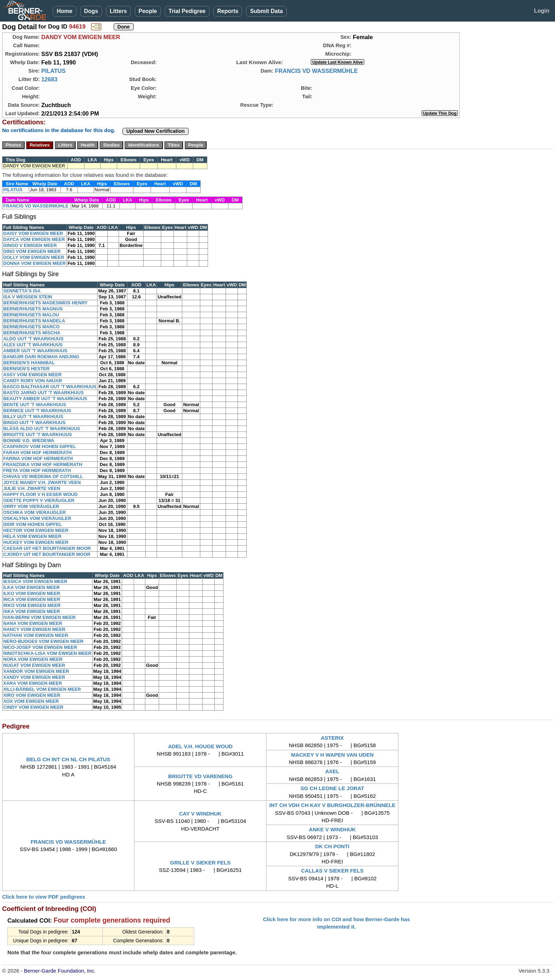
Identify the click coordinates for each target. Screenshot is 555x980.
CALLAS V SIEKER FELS (333, 871)
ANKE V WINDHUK (332, 829)
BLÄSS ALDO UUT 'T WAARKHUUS (42, 429)
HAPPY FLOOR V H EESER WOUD (40, 494)
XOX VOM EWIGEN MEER (31, 701)
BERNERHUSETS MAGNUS (33, 309)
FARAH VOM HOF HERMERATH (37, 452)
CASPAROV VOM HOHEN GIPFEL (40, 446)
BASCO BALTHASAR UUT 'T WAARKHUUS (50, 387)
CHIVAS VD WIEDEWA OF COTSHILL (43, 476)
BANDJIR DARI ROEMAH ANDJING (41, 357)
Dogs (91, 11)
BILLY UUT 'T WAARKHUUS (33, 417)
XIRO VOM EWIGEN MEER (32, 695)
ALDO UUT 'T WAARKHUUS (33, 339)
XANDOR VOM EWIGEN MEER (36, 671)
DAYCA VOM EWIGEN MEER (34, 239)
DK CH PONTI (333, 846)
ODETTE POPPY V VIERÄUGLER (39, 500)
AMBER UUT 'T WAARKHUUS (35, 351)
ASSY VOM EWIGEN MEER (32, 375)
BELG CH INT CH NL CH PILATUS (68, 759)
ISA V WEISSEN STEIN (28, 297)
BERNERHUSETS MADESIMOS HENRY (45, 303)
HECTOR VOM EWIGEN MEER (36, 530)
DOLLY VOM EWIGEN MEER (34, 257)
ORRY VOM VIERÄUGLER (31, 506)
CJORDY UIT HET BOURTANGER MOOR (47, 554)
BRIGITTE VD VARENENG (200, 776)
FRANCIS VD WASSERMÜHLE (316, 71)
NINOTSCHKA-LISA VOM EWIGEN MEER (47, 653)
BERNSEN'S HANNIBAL (29, 363)
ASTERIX (332, 738)
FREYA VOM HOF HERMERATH (37, 470)
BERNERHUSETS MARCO (31, 327)
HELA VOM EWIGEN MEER (32, 536)
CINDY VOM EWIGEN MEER (33, 707)
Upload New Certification (156, 131)
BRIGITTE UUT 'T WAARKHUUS (37, 435)
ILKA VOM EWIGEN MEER (31, 587)
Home (64, 11)
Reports (228, 11)
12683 (49, 79)
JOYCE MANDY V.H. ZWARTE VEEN (42, 482)
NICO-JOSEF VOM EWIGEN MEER (40, 647)
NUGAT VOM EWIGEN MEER (34, 665)
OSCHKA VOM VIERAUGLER (34, 512)
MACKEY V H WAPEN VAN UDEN (332, 755)
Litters (118, 11)
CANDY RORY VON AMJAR (33, 381)
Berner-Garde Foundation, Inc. (60, 971)
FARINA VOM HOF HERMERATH (38, 458)
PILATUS (53, 71)
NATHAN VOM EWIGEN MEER (36, 635)
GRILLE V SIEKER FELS (200, 863)
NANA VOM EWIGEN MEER (33, 623)
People (148, 11)
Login (542, 11)
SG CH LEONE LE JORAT (332, 788)
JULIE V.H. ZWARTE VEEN (32, 488)
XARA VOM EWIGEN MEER (33, 683)
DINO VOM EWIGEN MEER (32, 251)
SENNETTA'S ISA (22, 291)
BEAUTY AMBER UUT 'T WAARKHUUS (45, 399)
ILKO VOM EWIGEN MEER (32, 593)
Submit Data (266, 11)
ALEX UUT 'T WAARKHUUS (33, 345)
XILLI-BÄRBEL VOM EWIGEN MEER (42, 689)
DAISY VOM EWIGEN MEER (33, 233)
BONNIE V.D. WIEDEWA (29, 441)
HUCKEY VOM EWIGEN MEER (36, 542)
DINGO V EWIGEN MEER (30, 245)
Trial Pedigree (187, 11)
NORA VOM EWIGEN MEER (33, 659)
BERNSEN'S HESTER (26, 369)
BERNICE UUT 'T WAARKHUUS (37, 411)
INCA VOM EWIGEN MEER (32, 599)
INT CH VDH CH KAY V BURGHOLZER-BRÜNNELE (332, 805)
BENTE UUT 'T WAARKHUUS (35, 405)
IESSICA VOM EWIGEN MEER (35, 581)
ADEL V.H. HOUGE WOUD (200, 746)
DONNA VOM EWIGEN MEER (34, 263)
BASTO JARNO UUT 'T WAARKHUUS (43, 393)
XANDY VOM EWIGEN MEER (34, 677)
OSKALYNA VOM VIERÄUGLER (37, 518)
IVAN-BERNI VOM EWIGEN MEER (39, 617)
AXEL (332, 771)
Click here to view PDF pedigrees (44, 897)
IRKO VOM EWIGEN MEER (32, 605)
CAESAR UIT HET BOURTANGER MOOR (47, 548)
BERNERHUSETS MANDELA (34, 321)
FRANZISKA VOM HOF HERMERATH (43, 464)
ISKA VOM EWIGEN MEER (31, 611)
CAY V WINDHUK (200, 814)
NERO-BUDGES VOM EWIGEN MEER (43, 641)
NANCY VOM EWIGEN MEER (34, 629)
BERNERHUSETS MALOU (31, 315)
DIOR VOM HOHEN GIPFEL (33, 524)
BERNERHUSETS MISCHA (32, 333)
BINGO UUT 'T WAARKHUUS (34, 423)
